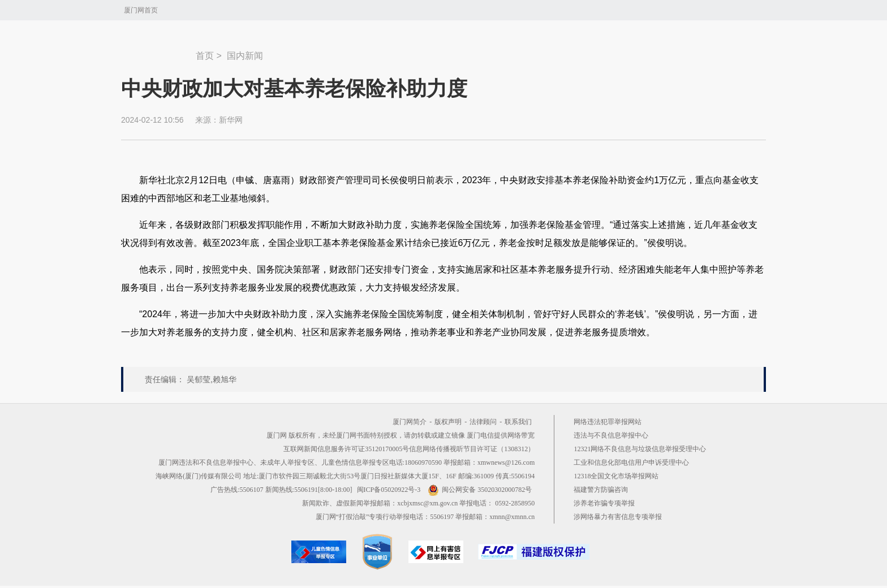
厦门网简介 (410, 422)
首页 (205, 56)
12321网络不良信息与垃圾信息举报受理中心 (640, 449)
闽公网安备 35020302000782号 (480, 490)
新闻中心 (158, 50)
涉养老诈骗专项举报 (604, 503)
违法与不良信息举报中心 (611, 435)
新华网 (231, 120)
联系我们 (518, 422)
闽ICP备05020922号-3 (389, 490)
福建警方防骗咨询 (601, 490)
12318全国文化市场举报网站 (616, 476)
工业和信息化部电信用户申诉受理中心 (631, 462)
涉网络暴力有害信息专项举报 (618, 517)
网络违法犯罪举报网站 (608, 422)
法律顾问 (483, 422)
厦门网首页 (141, 10)
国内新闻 (245, 56)
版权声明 (448, 422)
